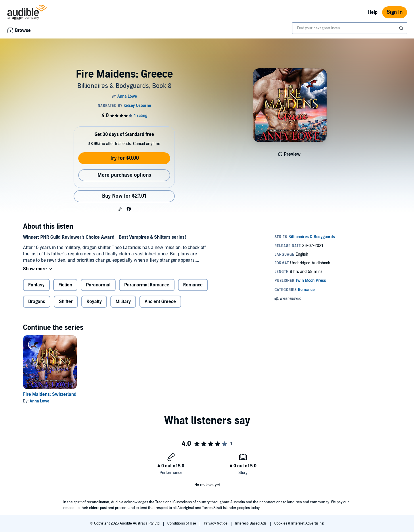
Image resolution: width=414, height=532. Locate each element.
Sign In (395, 12)
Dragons (37, 302)
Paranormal (98, 285)
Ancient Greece (160, 302)
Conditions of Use (182, 523)
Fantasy (36, 285)
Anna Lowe (39, 401)
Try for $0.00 (124, 158)
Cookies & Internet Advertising (299, 523)
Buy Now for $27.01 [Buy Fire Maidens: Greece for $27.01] (124, 196)
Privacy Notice (216, 523)
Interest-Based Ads (251, 523)
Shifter (66, 302)
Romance (193, 285)
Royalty (94, 302)
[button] (120, 209)
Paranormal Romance (147, 285)
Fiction (65, 285)
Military (123, 302)
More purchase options (124, 175)
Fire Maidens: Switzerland (50, 394)
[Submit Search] (402, 28)
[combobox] (350, 28)
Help (373, 12)
